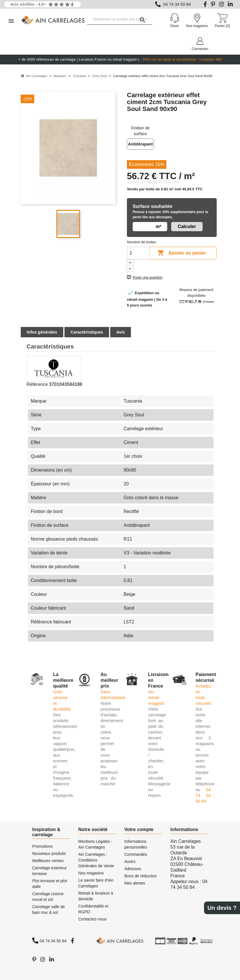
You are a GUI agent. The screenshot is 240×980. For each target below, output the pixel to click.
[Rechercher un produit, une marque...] (120, 20)
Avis (121, 332)
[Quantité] (138, 253)
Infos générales (42, 332)
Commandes (136, 854)
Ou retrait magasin (156, 697)
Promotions (42, 846)
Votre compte (139, 829)
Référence (37, 384)
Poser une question (147, 277)
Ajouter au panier (182, 253)
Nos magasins (91, 873)
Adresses (133, 869)
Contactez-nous (92, 919)
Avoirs (130, 862)
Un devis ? (222, 908)
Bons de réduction (141, 876)
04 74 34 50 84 (177, 4)
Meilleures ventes (48, 861)
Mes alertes (135, 883)
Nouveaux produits (49, 853)
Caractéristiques (87, 332)
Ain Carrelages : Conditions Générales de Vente (96, 860)
